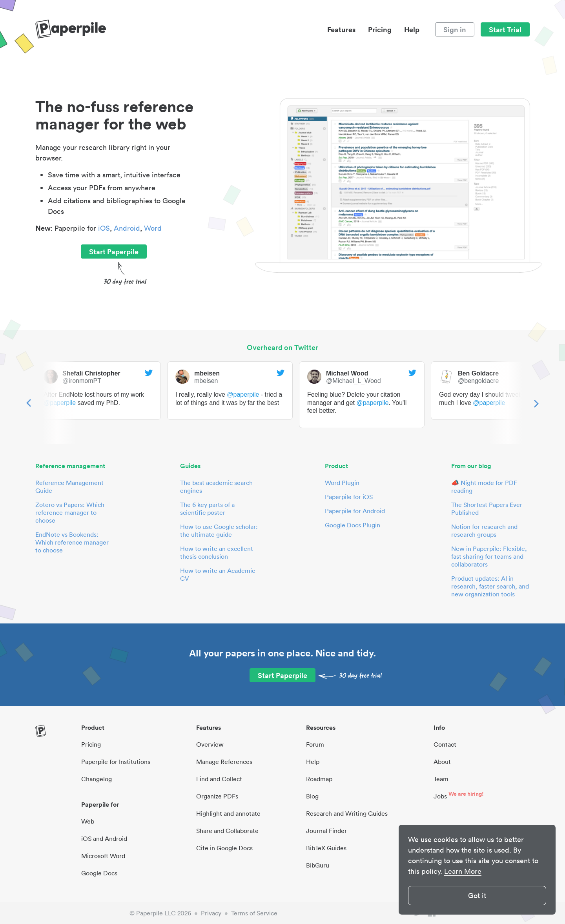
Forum (315, 744)
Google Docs (99, 873)
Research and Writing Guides (347, 813)
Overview (210, 744)
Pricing (380, 29)
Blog (312, 796)
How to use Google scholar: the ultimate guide (219, 530)
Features (341, 29)
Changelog (97, 779)
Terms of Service (254, 913)
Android (127, 228)
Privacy (211, 913)
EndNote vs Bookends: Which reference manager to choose (72, 542)
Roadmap (319, 779)
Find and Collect (219, 779)
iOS (104, 228)
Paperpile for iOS (349, 497)
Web (88, 821)
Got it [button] (477, 896)
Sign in (455, 29)
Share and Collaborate (227, 831)
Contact (445, 744)
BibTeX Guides (326, 848)
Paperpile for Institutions (116, 762)
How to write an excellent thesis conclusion (217, 552)
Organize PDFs (217, 796)
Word (153, 228)
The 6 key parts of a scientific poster (207, 508)
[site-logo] (71, 29)
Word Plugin (342, 483)
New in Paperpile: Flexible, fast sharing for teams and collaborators (489, 556)
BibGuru (318, 865)
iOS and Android (104, 838)
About (442, 762)
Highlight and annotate (228, 813)
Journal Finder (326, 831)
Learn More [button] (463, 871)
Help (412, 29)
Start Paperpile (114, 252)
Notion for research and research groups (484, 530)
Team (441, 779)
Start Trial (505, 29)
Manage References (224, 762)
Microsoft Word (103, 856)
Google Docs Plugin (353, 525)
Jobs (440, 796)
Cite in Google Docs (224, 848)
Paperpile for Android (355, 511)
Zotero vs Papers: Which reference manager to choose (70, 512)
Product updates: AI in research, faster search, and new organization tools (490, 586)
